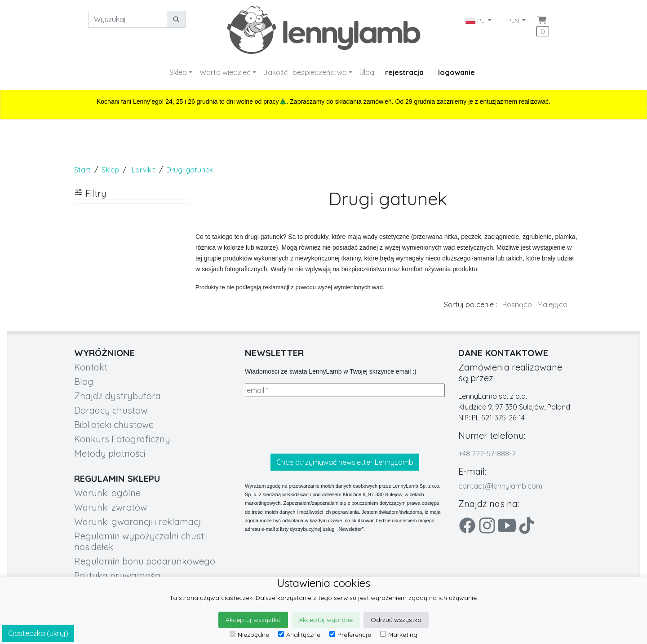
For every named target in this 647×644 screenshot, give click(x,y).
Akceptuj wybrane (326, 620)
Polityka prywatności (117, 576)
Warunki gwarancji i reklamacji (138, 522)
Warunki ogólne (107, 493)
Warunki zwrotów (111, 507)
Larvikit (144, 170)
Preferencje (350, 635)
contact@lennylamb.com (500, 486)
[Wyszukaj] (128, 19)
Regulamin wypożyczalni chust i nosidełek (141, 541)
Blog (367, 72)
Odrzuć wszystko (396, 620)
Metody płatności (110, 453)
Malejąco (552, 304)
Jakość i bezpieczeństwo (305, 72)
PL (476, 21)
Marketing (399, 635)
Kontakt (91, 367)
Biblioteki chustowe (114, 425)
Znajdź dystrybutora (117, 396)
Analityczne (299, 635)
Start (82, 170)
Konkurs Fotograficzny (122, 439)
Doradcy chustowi (112, 410)
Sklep (178, 72)
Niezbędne (249, 635)
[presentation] (313, 425)
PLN (514, 21)
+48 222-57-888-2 (487, 454)
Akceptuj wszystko (253, 620)
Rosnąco (517, 304)
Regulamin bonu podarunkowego (145, 561)
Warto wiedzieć (225, 72)
